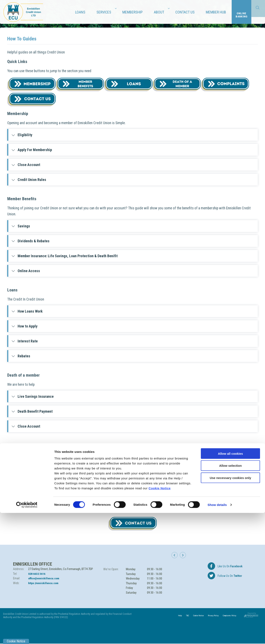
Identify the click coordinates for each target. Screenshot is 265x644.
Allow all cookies (231, 584)
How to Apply (24, 326)
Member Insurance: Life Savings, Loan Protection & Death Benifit (64, 256)
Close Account (26, 165)
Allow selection (230, 597)
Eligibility (22, 135)
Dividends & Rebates (30, 241)
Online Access (26, 271)
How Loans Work (27, 311)
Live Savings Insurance (33, 396)
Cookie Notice (160, 619)
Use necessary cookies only (230, 609)
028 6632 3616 (38, 574)
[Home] (24, 12)
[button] (176, 557)
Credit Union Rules (29, 180)
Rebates (21, 356)
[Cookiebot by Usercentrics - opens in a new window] (27, 636)
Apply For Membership (32, 150)
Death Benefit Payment (32, 411)
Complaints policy (28, 467)
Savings (21, 226)
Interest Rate (25, 341)
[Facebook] (225, 566)
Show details (217, 636)
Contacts (22, 482)
